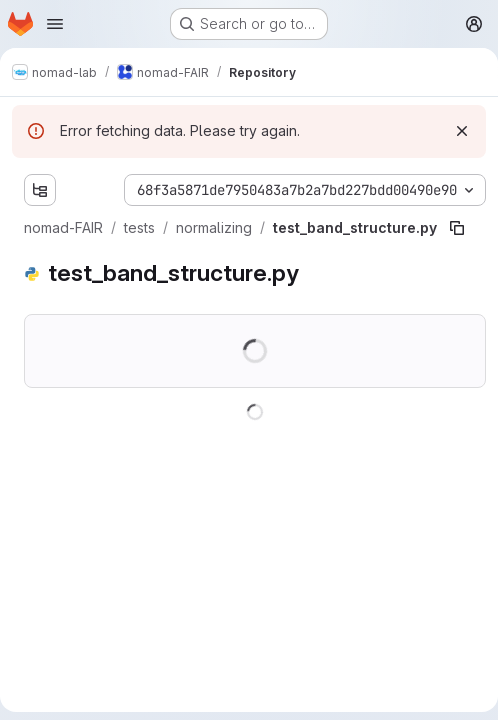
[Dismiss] (462, 131)
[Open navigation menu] (55, 24)
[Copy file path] (457, 228)
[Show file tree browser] (40, 190)
